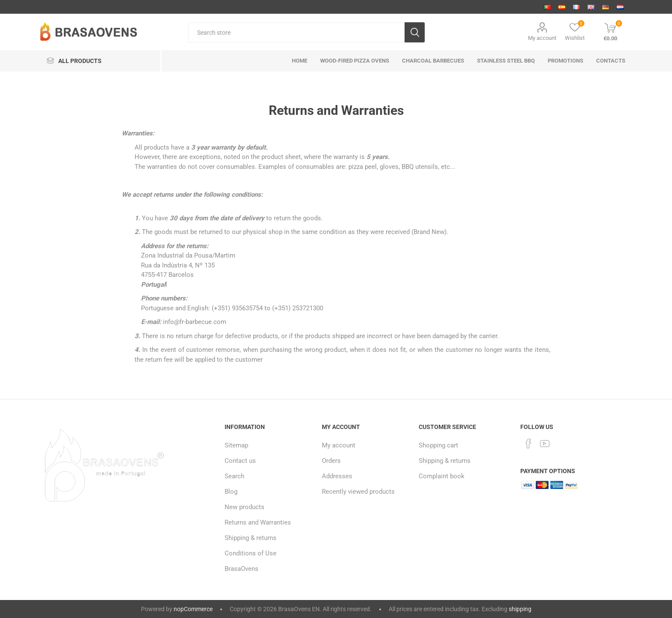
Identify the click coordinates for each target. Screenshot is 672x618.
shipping (520, 609)
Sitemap (236, 445)
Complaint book (442, 476)
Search (234, 476)
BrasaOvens (241, 569)
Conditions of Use (250, 553)
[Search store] (296, 32)
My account (542, 38)
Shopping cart (438, 445)
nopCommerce (193, 609)
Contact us (240, 461)
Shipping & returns (250, 538)
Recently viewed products (358, 492)
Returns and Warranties (258, 522)
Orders (331, 461)
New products (244, 507)
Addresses (337, 476)
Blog (231, 492)
